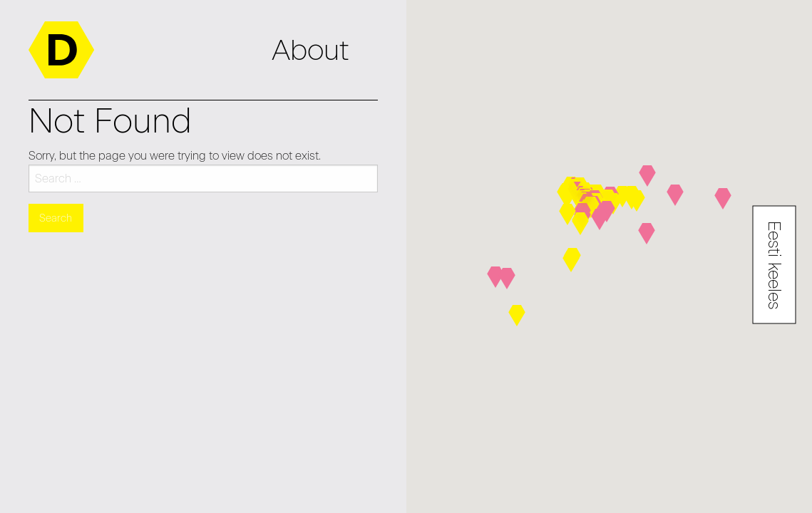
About (310, 50)
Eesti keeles (775, 265)
